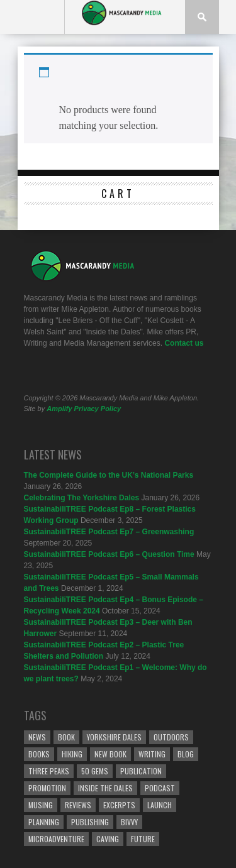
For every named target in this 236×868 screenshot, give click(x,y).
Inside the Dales (105, 788)
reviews (78, 805)
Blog (186, 754)
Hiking (72, 754)
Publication (141, 771)
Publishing (90, 822)
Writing (152, 754)
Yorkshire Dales (114, 737)
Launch (160, 805)
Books (39, 754)
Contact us (184, 343)
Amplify (59, 409)
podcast (160, 788)
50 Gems (95, 771)
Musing (41, 805)
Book (66, 737)
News (37, 737)
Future (143, 839)
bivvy (129, 822)
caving (108, 839)
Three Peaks (49, 771)
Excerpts (119, 805)
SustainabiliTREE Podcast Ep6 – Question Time (109, 554)
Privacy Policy (98, 409)
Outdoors (171, 737)
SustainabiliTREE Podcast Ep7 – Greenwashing (109, 532)
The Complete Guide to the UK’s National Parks (109, 475)
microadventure (56, 839)
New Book (110, 754)
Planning (44, 822)
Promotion (47, 788)
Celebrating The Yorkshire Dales (82, 498)
